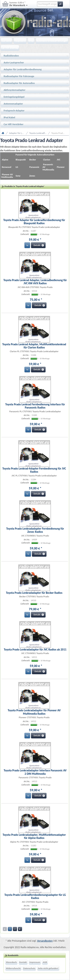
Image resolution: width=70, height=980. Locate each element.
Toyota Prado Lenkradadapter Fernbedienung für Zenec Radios (35, 530)
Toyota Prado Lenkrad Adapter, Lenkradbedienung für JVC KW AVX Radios (35, 282)
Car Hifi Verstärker (13, 124)
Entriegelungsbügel (35, 97)
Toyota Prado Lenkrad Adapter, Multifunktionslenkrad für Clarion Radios (34, 346)
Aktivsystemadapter (35, 90)
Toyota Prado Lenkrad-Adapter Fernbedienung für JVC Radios (34, 470)
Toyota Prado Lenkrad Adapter (60, 133)
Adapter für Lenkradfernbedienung (35, 70)
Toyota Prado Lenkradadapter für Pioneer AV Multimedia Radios (34, 712)
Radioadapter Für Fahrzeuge (35, 76)
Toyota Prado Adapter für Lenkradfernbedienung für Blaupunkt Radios (34, 222)
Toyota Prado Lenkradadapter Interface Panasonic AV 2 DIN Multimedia (35, 772)
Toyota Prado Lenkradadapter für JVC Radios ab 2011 (35, 649)
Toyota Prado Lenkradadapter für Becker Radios (34, 593)
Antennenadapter (35, 104)
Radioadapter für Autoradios (35, 83)
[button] (60, 4)
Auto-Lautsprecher (35, 63)
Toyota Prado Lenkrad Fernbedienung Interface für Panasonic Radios (35, 406)
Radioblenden (35, 56)
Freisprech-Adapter (14, 111)
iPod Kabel (9, 117)
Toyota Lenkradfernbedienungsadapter (40, 133)
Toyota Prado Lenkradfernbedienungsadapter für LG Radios (35, 896)
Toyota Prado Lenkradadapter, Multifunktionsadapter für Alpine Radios (34, 836)
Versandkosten (45, 941)
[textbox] (47, 4)
